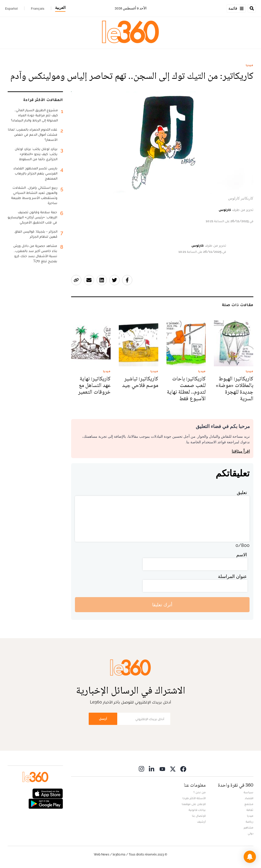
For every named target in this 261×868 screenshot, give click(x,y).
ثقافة (250, 810)
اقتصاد (249, 798)
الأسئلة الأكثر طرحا (194, 798)
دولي (251, 833)
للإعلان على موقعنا (194, 804)
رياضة (250, 822)
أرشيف (201, 822)
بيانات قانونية (197, 810)
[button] (250, 857)
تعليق (242, 492)
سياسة (249, 792)
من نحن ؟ (200, 792)
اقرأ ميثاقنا (241, 451)
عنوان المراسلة (232, 576)
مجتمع (249, 804)
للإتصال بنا (199, 816)
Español (11, 8)
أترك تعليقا (162, 605)
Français (38, 8)
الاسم (242, 555)
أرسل (103, 719)
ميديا (250, 65)
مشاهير (249, 827)
